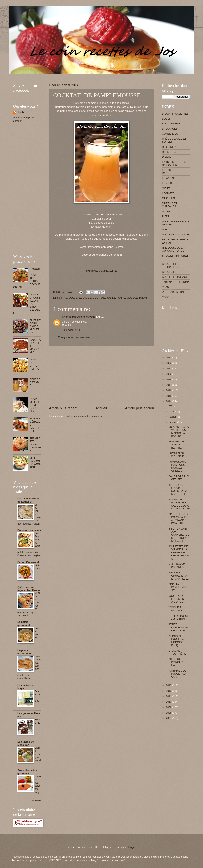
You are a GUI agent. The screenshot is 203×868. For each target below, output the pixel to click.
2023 (169, 357)
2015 (169, 396)
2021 (169, 369)
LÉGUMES (168, 193)
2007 (169, 718)
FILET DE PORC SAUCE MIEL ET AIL (35, 326)
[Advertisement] (85, 75)
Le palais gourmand (24, 624)
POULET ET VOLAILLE (175, 235)
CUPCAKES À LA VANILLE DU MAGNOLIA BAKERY (178, 431)
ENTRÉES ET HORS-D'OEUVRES (174, 163)
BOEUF (166, 119)
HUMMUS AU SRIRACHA (176, 455)
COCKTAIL (99, 298)
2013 (169, 685)
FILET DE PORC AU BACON (178, 617)
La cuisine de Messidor (26, 743)
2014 (169, 401)
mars (172, 411)
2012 (169, 691)
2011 (169, 696)
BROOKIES (38, 723)
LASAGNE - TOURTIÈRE (177, 652)
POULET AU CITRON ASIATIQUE (35, 366)
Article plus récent (63, 408)
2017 (169, 385)
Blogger (131, 847)
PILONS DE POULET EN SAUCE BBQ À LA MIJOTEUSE (179, 504)
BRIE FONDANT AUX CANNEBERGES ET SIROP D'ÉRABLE (179, 535)
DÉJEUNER (169, 147)
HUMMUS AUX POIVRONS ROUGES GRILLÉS (177, 466)
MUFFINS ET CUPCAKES (170, 205)
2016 (169, 390)
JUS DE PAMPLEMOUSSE (122, 298)
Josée (21, 112)
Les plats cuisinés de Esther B (28, 500)
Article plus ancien (140, 408)
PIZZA (166, 216)
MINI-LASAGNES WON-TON (35, 462)
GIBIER (166, 188)
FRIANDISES (170, 178)
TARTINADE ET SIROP (175, 282)
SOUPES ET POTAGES (176, 277)
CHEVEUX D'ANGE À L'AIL (176, 662)
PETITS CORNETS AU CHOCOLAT (178, 627)
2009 (169, 707)
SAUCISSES (169, 272)
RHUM (143, 298)
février (173, 417)
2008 (169, 713)
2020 (169, 374)
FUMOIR (167, 183)
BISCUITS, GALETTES (175, 114)
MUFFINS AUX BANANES (177, 565)
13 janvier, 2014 (71, 330)
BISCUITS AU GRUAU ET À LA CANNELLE (178, 576)
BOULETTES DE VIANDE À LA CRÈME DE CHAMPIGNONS (179, 553)
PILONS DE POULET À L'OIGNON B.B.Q (176, 641)
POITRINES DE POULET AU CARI (177, 674)
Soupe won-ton (38, 633)
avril (172, 406)
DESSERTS (169, 152)
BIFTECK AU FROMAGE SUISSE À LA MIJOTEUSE (178, 489)
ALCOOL (69, 298)
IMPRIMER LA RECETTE (101, 271)
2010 (169, 702)
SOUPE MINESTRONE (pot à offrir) (34, 405)
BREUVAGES (83, 298)
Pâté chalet (38, 568)
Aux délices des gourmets (27, 772)
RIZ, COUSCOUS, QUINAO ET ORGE (173, 249)
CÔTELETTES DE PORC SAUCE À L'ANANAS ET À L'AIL (179, 519)
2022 (169, 363)
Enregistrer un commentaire (74, 337)
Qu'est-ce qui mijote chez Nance (29, 589)
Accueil (101, 408)
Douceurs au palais (29, 530)
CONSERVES (170, 134)
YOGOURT (168, 297)
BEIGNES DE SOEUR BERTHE (176, 445)
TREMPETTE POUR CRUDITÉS (35, 444)
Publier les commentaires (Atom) (83, 416)
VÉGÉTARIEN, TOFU (174, 292)
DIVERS (167, 157)
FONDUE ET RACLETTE (169, 172)
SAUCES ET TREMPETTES (171, 265)
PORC (166, 229)
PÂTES (166, 211)
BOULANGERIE (171, 124)
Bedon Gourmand (28, 562)
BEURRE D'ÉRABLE (35, 382)
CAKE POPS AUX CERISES (179, 478)
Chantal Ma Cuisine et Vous (79, 317)
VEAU (165, 287)
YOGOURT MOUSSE (175, 609)
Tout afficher (36, 800)
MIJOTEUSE (169, 198)
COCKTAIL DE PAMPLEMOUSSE (179, 587)
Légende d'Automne (24, 652)
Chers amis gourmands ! (38, 756)
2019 (169, 379)
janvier (173, 422)
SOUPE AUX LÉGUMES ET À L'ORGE (178, 599)
